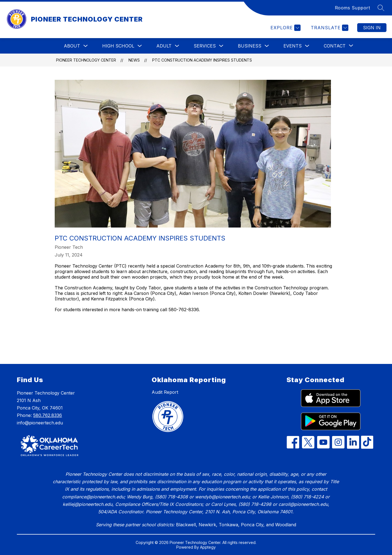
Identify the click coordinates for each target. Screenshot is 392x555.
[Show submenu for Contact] (335, 46)
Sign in (372, 28)
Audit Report (165, 392)
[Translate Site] (329, 28)
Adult (164, 46)
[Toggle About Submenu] (86, 46)
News (134, 60)
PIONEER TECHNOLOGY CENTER (86, 60)
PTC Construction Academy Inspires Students (202, 60)
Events (293, 46)
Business (250, 46)
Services (205, 46)
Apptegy (208, 547)
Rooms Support (352, 8)
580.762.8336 (48, 415)
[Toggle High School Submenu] (140, 46)
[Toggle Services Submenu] (221, 46)
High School (118, 46)
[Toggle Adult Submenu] (177, 46)
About (72, 46)
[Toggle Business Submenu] (267, 46)
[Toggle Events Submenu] (307, 46)
